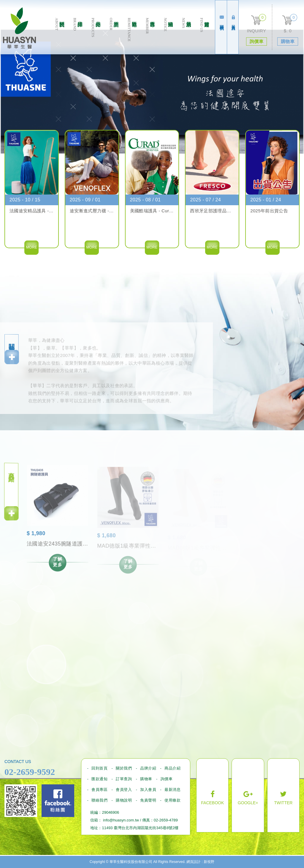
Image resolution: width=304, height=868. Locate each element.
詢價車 (167, 779)
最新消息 (186, 36)
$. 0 (288, 31)
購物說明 (124, 800)
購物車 (146, 779)
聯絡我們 (222, 19)
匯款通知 (132, 36)
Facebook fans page (58, 801)
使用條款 (172, 800)
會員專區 (150, 36)
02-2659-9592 (30, 772)
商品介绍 (96, 36)
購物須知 (168, 36)
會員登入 (124, 790)
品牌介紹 (78, 36)
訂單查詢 (114, 36)
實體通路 (204, 36)
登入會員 (233, 19)
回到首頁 (99, 768)
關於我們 (60, 36)
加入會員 (148, 790)
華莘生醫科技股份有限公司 (19, 28)
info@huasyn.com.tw (121, 820)
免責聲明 (148, 800)
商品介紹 (172, 768)
